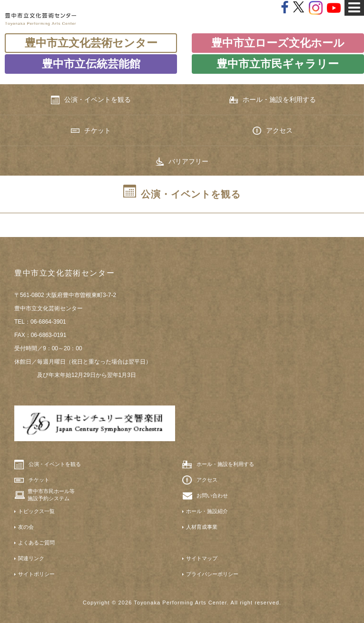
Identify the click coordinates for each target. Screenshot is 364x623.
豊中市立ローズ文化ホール (278, 43)
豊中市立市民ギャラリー (278, 64)
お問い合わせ (212, 495)
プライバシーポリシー (212, 574)
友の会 (26, 527)
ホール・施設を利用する (273, 100)
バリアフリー (182, 162)
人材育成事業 (202, 527)
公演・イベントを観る (91, 100)
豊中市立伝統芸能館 (91, 64)
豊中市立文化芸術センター (91, 43)
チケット (91, 130)
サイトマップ (202, 558)
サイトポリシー (36, 574)
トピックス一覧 (36, 511)
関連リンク (31, 558)
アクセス (273, 131)
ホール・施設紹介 (207, 511)
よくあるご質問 (36, 543)
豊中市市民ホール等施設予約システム (51, 494)
